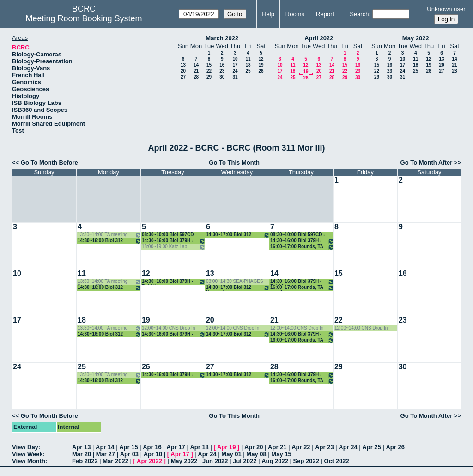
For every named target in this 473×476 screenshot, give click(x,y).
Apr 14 (105, 447)
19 (261, 65)
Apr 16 (152, 447)
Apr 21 (277, 447)
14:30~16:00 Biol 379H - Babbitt (174, 241)
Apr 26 (395, 447)
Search (359, 14)
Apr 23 (324, 447)
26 (261, 71)
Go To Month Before (49, 162)
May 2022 (416, 38)
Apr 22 (301, 447)
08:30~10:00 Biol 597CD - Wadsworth (298, 235)
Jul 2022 (245, 461)
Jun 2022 (215, 461)
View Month (29, 461)
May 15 (281, 454)
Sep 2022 (306, 461)
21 (196, 71)
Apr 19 (226, 447)
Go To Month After (427, 162)
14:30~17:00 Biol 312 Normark (238, 235)
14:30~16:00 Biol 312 (109, 241)
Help (268, 14)
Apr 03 (129, 454)
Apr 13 (81, 447)
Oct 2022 (337, 461)
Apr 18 (199, 447)
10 (235, 59)
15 (209, 65)
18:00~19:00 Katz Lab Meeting (174, 247)
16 (222, 65)
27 (183, 77)
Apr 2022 (149, 461)
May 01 (231, 454)
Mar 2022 (115, 461)
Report (325, 14)
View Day (25, 447)
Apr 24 (348, 447)
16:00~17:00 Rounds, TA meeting (302, 247)
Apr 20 (254, 447)
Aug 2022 (275, 461)
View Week (27, 454)
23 (222, 71)
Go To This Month (234, 162)
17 (235, 65)
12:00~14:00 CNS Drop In (168, 328)
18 (248, 65)
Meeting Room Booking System (84, 18)
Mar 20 (82, 454)
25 (248, 71)
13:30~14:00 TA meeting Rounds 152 (109, 235)
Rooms (295, 14)
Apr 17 (176, 447)
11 (248, 59)
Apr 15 (128, 447)
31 (235, 77)
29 (209, 77)
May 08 (256, 454)
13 (183, 65)
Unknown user (446, 9)
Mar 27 (106, 454)
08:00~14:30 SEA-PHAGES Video (235, 282)
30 (222, 77)
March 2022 (222, 38)
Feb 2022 (85, 461)
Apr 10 (153, 454)
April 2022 (319, 38)
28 (196, 77)
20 (183, 71)
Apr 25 (371, 447)
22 (209, 71)
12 (261, 59)
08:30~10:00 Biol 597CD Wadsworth (168, 235)
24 (235, 71)
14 (196, 65)
